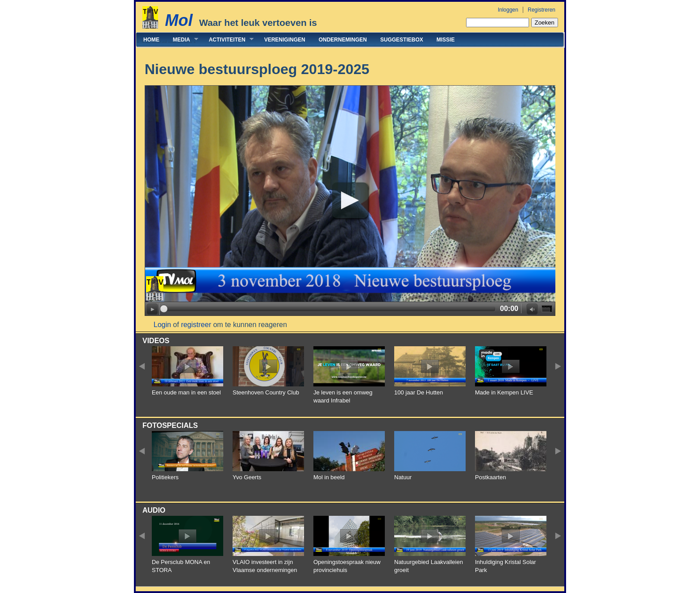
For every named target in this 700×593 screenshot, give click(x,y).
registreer (196, 325)
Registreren (542, 10)
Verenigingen (285, 40)
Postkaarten (490, 477)
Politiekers (165, 477)
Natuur (403, 477)
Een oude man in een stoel (186, 392)
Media (182, 39)
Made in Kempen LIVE (504, 392)
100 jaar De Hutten (419, 392)
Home (151, 40)
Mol (179, 20)
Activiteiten (228, 39)
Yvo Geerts (247, 477)
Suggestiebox (402, 40)
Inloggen (508, 10)
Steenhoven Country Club (266, 392)
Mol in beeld (329, 477)
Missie (446, 40)
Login (162, 325)
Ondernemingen (343, 40)
